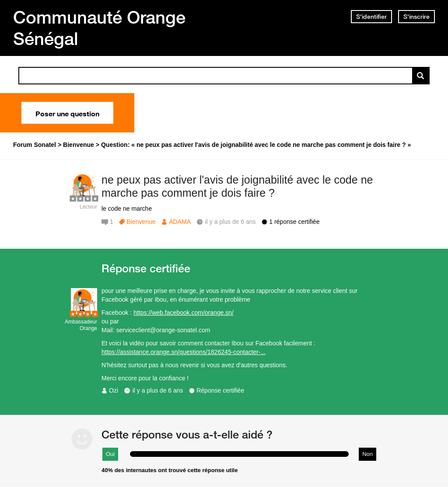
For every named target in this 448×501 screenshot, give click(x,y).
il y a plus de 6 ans (158, 390)
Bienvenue (141, 222)
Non (367, 454)
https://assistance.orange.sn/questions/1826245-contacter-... (184, 352)
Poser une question (67, 113)
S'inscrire (416, 17)
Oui (110, 454)
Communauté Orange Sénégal (99, 28)
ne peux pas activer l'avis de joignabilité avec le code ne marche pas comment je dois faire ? (237, 186)
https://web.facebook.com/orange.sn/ (184, 313)
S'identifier (371, 17)
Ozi (114, 390)
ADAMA (180, 222)
